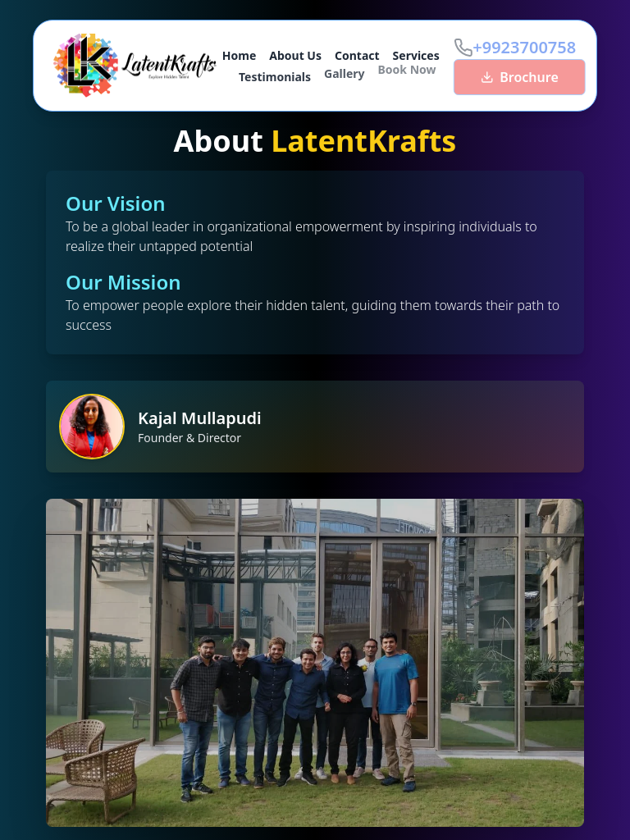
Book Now (407, 67)
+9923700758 (527, 47)
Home (239, 55)
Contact (357, 55)
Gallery (344, 71)
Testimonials (275, 74)
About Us (295, 55)
